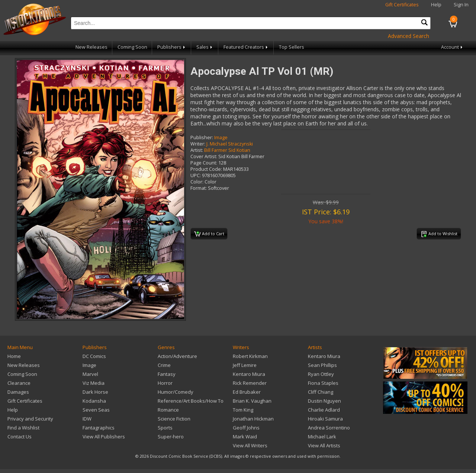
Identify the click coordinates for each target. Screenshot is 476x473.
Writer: (198, 144)
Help (436, 5)
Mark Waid (245, 437)
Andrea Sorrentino (329, 428)
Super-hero (171, 437)
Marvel (90, 374)
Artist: (197, 150)
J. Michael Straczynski (230, 144)
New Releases (91, 47)
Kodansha (94, 401)
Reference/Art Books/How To (191, 401)
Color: (197, 182)
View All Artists (324, 445)
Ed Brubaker (247, 392)
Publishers (172, 47)
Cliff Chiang (321, 392)
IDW (87, 419)
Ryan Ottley (321, 374)
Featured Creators (246, 47)
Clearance (19, 383)
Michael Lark (322, 437)
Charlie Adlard (324, 410)
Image (221, 138)
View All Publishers (104, 437)
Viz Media (94, 383)
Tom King (243, 410)
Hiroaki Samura (325, 419)
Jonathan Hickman (253, 419)
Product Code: (206, 169)
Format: (199, 188)
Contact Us (20, 437)
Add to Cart (209, 234)
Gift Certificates (402, 5)
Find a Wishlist (23, 428)
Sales (205, 47)
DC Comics (94, 356)
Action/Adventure (177, 356)
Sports (165, 428)
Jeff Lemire (245, 365)
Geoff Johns (246, 428)
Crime (164, 365)
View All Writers (250, 445)
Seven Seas (96, 410)
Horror (165, 383)
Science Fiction (174, 419)
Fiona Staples (323, 383)
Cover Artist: (204, 156)
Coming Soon (132, 47)
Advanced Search (409, 36)
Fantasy (167, 374)
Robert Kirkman (250, 356)
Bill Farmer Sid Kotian (227, 150)
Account (452, 47)
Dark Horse (95, 392)
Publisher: (202, 138)
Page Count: (204, 163)
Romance (168, 410)
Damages (18, 392)
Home (14, 356)
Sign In (461, 5)
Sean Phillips (322, 365)
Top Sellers (292, 47)
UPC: (196, 175)
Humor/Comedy (176, 392)
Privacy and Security (30, 419)
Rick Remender (250, 383)
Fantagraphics (99, 428)
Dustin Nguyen (324, 401)
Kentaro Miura (249, 374)
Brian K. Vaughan (252, 401)
